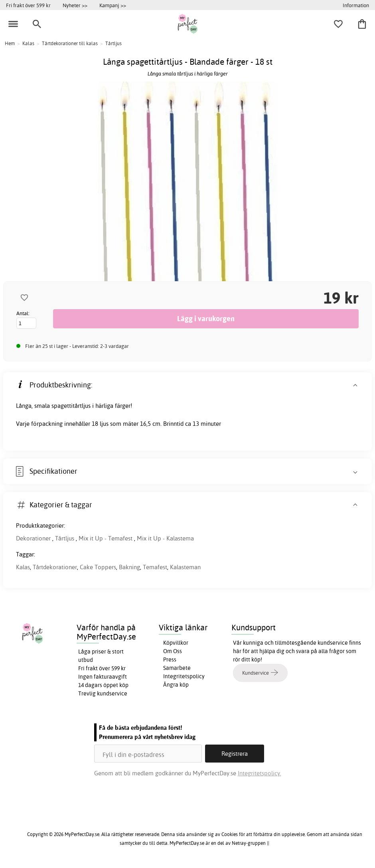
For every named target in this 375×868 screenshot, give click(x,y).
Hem (10, 43)
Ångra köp (176, 685)
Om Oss (173, 651)
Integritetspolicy (184, 676)
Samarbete (177, 668)
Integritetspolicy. (260, 773)
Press (170, 659)
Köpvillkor (176, 643)
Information (356, 5)
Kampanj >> (113, 5)
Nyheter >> (75, 5)
